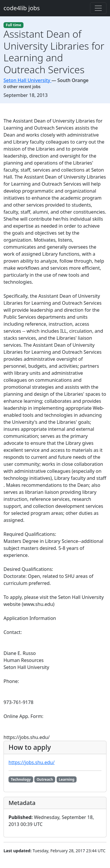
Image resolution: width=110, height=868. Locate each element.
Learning (66, 779)
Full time (13, 25)
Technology (21, 779)
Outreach (45, 779)
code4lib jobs (22, 8)
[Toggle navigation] (98, 8)
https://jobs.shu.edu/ (32, 762)
